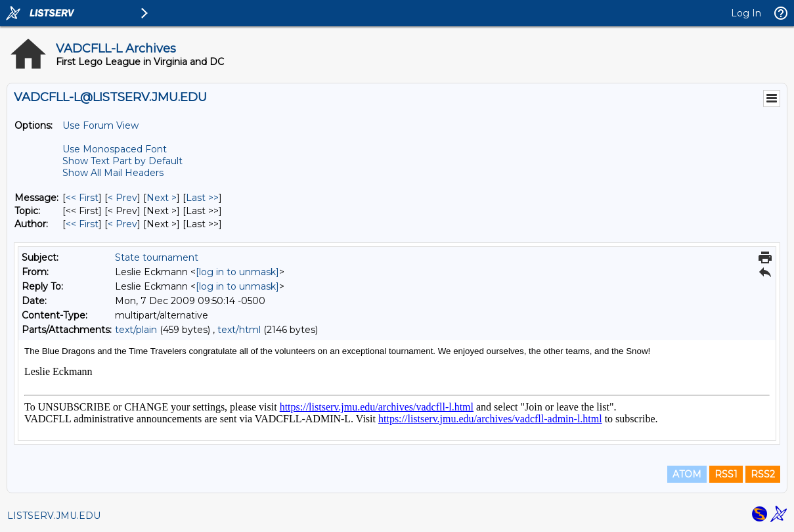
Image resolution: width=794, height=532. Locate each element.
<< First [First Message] (82, 198)
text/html (239, 330)
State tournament (157, 257)
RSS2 (763, 474)
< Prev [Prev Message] (122, 198)
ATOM (687, 474)
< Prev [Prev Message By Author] (122, 224)
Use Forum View (100, 125)
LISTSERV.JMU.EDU (54, 516)
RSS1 (726, 474)
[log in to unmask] (237, 272)
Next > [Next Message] (162, 198)
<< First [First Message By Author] (82, 224)
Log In (746, 13)
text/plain (136, 330)
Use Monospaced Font (115, 149)
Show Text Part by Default (122, 161)
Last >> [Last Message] (202, 198)
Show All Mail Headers (113, 173)
